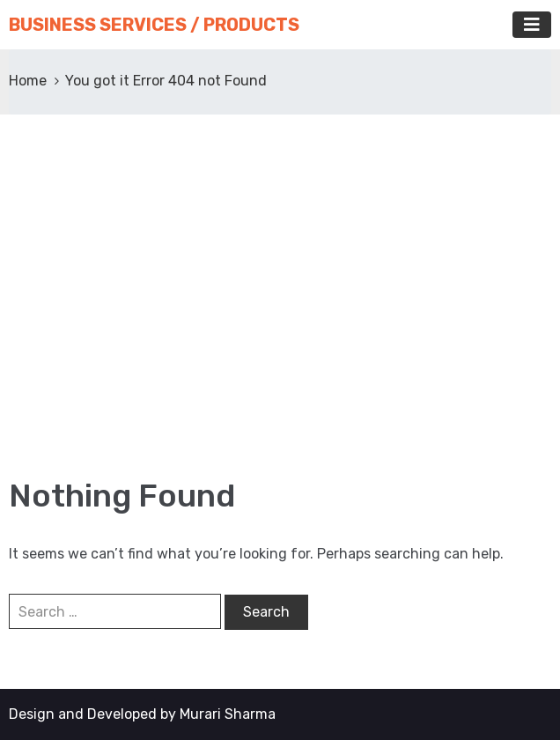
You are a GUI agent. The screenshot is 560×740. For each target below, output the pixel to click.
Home (28, 81)
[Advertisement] (280, 300)
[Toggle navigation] (532, 25)
